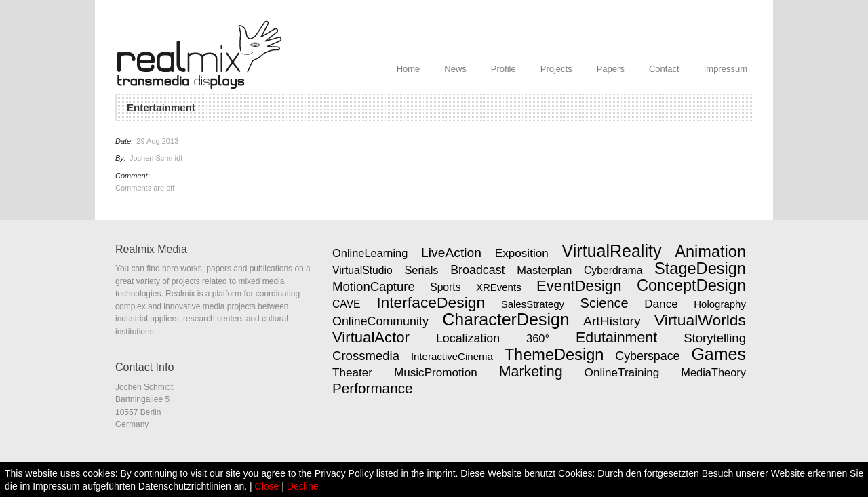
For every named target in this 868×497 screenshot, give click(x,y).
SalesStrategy (533, 304)
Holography (720, 304)
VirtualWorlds (700, 320)
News (455, 69)
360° (538, 338)
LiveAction (451, 253)
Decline (303, 486)
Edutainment (616, 338)
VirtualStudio (362, 270)
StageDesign (700, 269)
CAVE (347, 304)
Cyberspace (647, 356)
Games (718, 354)
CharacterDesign (506, 319)
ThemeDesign (554, 355)
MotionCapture (374, 286)
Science (605, 303)
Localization (468, 338)
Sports (445, 287)
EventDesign (579, 286)
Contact (664, 69)
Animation (710, 252)
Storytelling (715, 338)
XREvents (499, 287)
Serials (421, 270)
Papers (611, 69)
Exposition (522, 253)
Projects (556, 69)
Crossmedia (366, 356)
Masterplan (544, 270)
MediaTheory (713, 372)
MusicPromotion (436, 372)
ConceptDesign (691, 285)
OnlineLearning (370, 253)
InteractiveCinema (452, 356)
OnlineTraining (622, 372)
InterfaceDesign (431, 302)
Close (267, 486)
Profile (504, 69)
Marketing (531, 372)
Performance (373, 388)
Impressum (726, 69)
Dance (661, 304)
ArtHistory (612, 321)
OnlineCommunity (380, 321)
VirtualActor (371, 337)
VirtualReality (612, 251)
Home (409, 69)
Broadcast (477, 270)
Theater (352, 372)
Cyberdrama (613, 270)
